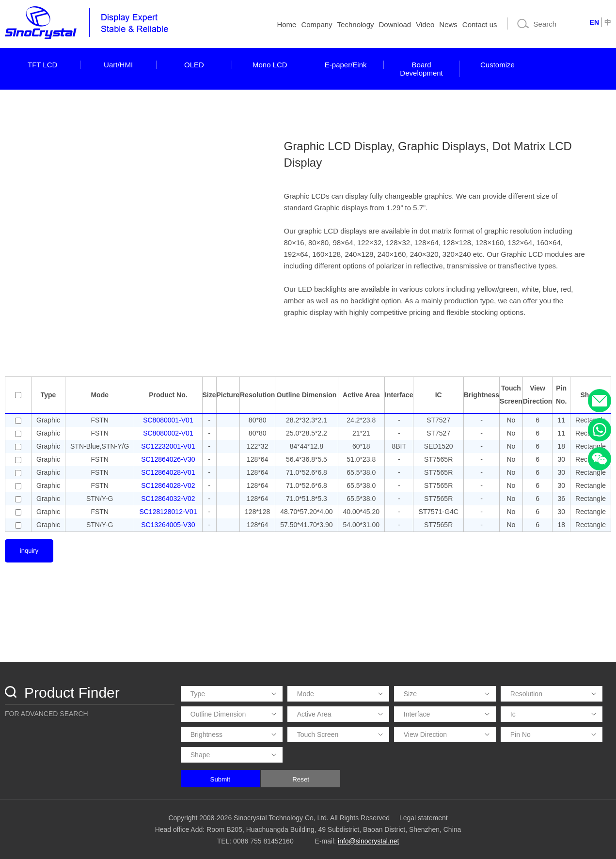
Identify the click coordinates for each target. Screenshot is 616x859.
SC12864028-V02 (168, 485)
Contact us (480, 24)
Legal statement (424, 818)
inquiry (29, 551)
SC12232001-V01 (168, 446)
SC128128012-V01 (168, 512)
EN (594, 22)
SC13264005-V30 (168, 525)
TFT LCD (42, 65)
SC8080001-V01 (168, 420)
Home (286, 24)
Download (395, 24)
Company (316, 24)
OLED (194, 65)
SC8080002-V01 (168, 433)
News (448, 24)
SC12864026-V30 (168, 459)
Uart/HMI (118, 65)
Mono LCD (270, 65)
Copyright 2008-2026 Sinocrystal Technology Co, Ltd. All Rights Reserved (279, 818)
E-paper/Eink (346, 65)
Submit (220, 779)
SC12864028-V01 (168, 472)
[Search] (547, 24)
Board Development (421, 69)
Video (425, 24)
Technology (356, 24)
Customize (498, 65)
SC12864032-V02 (168, 499)
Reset (301, 779)
